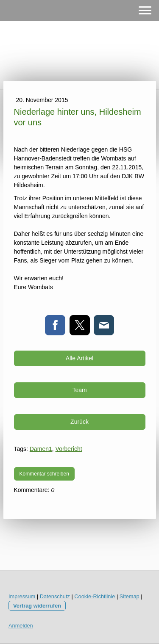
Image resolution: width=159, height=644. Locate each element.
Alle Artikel (79, 358)
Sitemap (130, 596)
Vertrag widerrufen (37, 606)
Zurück (79, 422)
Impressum (22, 596)
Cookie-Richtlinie (95, 596)
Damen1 (41, 449)
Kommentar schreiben (44, 474)
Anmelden (21, 626)
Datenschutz (55, 596)
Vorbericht (69, 449)
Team (79, 390)
